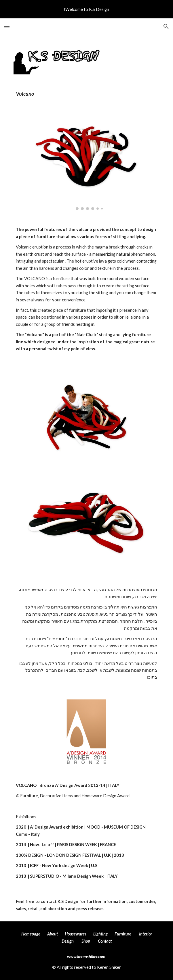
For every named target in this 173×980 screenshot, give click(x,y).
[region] (86, 9)
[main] (86, 94)
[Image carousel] (86, 162)
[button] (7, 26)
